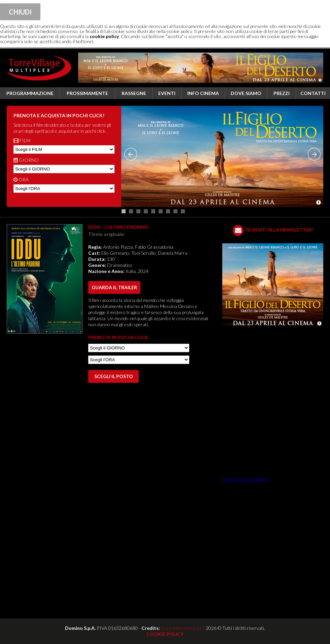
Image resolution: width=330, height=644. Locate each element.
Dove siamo (246, 93)
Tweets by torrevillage (244, 479)
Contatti (313, 93)
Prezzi (282, 93)
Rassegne (134, 93)
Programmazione (30, 93)
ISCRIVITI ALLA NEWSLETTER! (279, 230)
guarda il (114, 287)
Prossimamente (87, 93)
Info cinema (203, 93)
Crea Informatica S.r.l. (183, 628)
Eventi (167, 93)
